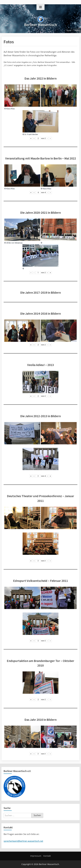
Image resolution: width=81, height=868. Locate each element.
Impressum (36, 856)
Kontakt (47, 856)
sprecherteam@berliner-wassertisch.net (23, 841)
